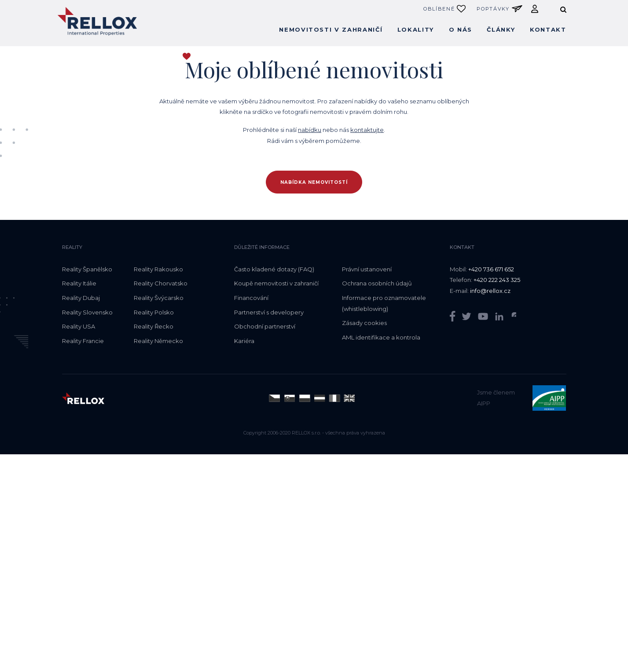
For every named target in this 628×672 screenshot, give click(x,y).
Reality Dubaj (81, 298)
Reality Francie (83, 341)
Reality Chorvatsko (161, 283)
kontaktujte (367, 130)
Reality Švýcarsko (159, 298)
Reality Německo (158, 341)
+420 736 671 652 (491, 269)
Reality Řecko (154, 326)
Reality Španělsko (87, 269)
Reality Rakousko (158, 269)
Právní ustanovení (367, 269)
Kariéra (244, 341)
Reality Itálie (79, 283)
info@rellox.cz (490, 291)
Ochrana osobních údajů (377, 283)
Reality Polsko (154, 312)
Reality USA (79, 326)
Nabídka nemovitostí (314, 182)
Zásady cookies (364, 323)
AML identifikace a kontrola (381, 337)
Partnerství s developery (269, 312)
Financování (251, 298)
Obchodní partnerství (265, 326)
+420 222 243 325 (497, 280)
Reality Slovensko (87, 312)
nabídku (310, 130)
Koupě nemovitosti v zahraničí (276, 283)
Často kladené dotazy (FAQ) (274, 269)
